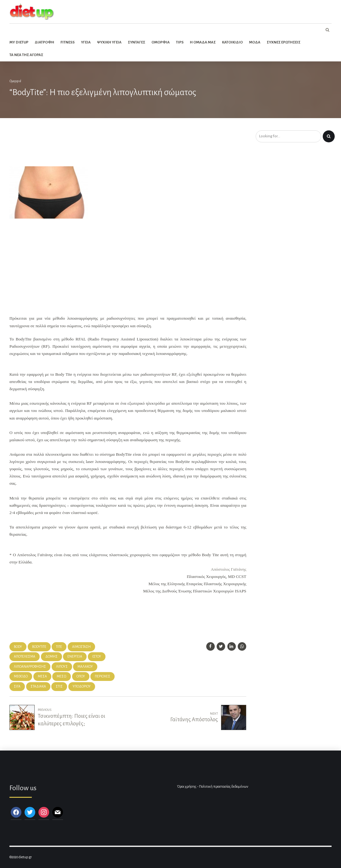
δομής (51, 657)
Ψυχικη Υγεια (109, 42)
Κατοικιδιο (232, 42)
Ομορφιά (15, 81)
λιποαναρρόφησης (30, 667)
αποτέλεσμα (25, 657)
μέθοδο (21, 676)
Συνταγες (136, 42)
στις (59, 686)
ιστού (97, 657)
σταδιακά (38, 686)
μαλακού (85, 667)
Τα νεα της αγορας (26, 55)
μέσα (42, 676)
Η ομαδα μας (203, 42)
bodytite (39, 647)
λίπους (62, 667)
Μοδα (255, 42)
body (18, 647)
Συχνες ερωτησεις (284, 42)
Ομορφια (161, 42)
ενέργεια (75, 657)
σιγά (17, 686)
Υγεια (86, 42)
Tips (180, 42)
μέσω (62, 676)
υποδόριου (82, 686)
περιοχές (102, 676)
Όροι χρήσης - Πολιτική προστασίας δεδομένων (213, 787)
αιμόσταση (81, 647)
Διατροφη (44, 42)
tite (59, 647)
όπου (81, 676)
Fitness (68, 42)
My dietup (19, 42)
